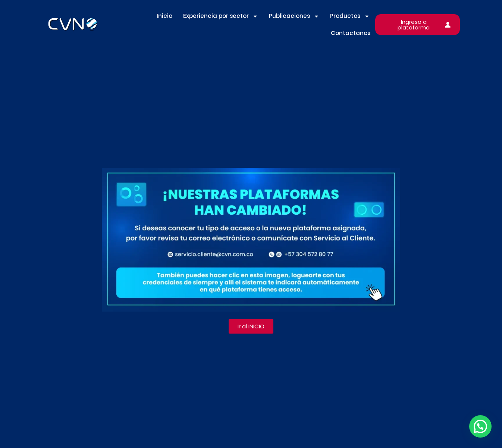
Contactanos (351, 33)
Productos (350, 16)
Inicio (164, 16)
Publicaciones (294, 16)
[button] (480, 426)
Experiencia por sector (221, 16)
